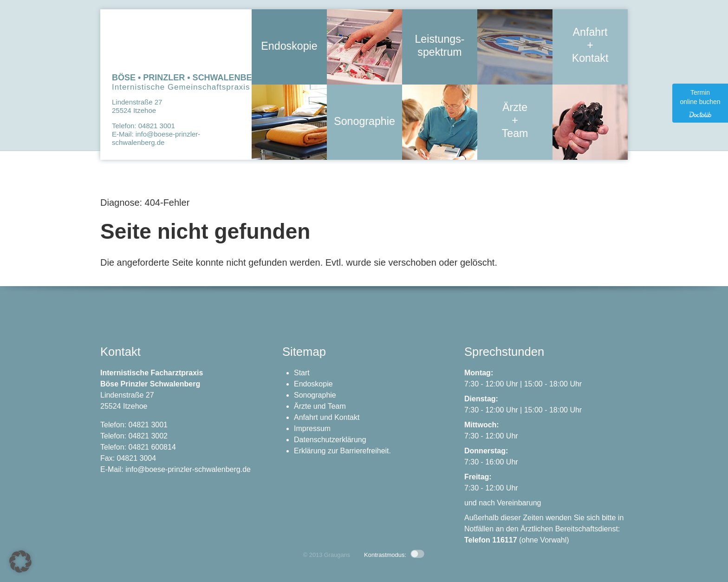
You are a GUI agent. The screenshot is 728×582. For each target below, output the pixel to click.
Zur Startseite (176, 42)
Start (302, 373)
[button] (20, 562)
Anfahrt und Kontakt (327, 417)
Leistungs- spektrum (440, 46)
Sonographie (364, 121)
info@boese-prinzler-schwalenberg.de (156, 138)
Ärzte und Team (320, 406)
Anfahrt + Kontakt (590, 46)
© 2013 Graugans (327, 555)
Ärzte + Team (515, 121)
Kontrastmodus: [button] (394, 555)
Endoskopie (289, 46)
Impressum (312, 428)
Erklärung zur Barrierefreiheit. (342, 451)
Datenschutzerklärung (330, 440)
